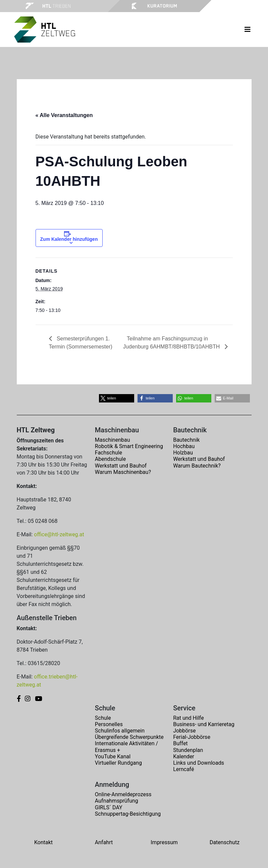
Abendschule (110, 459)
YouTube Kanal (113, 756)
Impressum (164, 842)
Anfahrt (104, 842)
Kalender (184, 756)
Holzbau (183, 453)
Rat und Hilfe (188, 718)
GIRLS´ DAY (109, 807)
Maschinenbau (113, 440)
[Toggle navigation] (248, 30)
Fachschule (109, 453)
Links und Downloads (199, 763)
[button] (117, 398)
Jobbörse (184, 731)
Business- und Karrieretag (204, 724)
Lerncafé (183, 769)
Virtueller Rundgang (118, 763)
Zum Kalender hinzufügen (69, 239)
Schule (103, 718)
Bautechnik (186, 440)
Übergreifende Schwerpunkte (129, 737)
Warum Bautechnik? (197, 466)
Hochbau (184, 446)
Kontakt (43, 842)
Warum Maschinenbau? (123, 472)
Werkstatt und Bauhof (121, 466)
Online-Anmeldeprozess (123, 794)
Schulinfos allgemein (120, 731)
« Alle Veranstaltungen (64, 115)
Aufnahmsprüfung (117, 801)
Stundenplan (188, 750)
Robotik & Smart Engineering (129, 446)
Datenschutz (225, 842)
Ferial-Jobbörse (192, 737)
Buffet (180, 743)
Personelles (109, 724)
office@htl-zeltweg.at (59, 534)
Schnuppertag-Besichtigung (128, 814)
